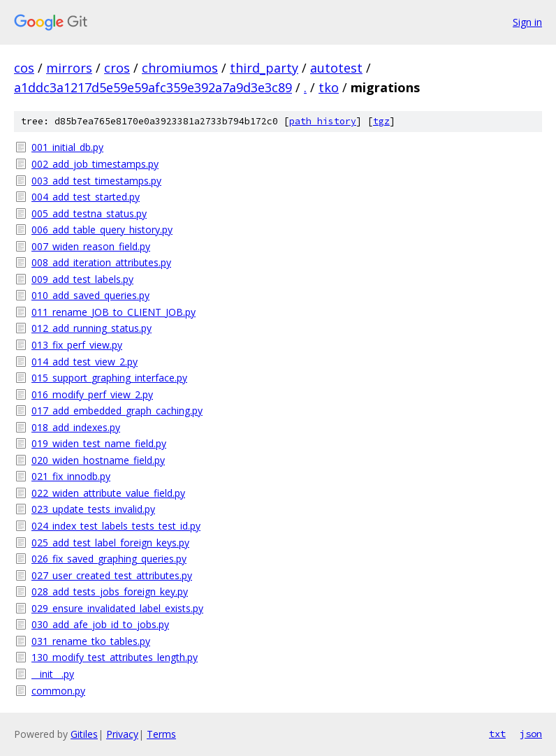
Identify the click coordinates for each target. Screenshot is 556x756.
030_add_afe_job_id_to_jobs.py (100, 624)
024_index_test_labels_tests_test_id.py (116, 526)
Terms (161, 734)
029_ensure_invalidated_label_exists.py (117, 608)
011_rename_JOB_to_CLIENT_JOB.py (114, 312)
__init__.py (53, 674)
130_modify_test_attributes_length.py (115, 657)
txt (497, 734)
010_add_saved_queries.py (90, 295)
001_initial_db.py (67, 147)
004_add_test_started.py (86, 197)
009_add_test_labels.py (82, 279)
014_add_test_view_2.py (85, 362)
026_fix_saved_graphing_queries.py (109, 559)
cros (117, 68)
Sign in (527, 22)
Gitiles (84, 734)
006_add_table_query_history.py (102, 230)
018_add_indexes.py (76, 427)
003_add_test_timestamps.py (96, 181)
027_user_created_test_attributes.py (112, 575)
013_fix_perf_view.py (77, 345)
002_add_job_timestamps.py (95, 164)
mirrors (69, 68)
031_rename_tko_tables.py (91, 641)
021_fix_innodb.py (71, 476)
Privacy (122, 734)
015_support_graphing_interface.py (109, 378)
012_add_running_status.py (92, 328)
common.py (58, 691)
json (531, 734)
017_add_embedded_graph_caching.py (117, 410)
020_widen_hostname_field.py (98, 460)
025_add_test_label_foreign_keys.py (110, 543)
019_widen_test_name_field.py (99, 443)
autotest (336, 68)
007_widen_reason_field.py (91, 246)
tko (329, 87)
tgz (381, 121)
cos (24, 68)
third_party (264, 68)
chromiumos (180, 68)
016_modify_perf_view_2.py (92, 394)
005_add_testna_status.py (89, 213)
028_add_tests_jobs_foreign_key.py (110, 591)
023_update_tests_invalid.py (93, 509)
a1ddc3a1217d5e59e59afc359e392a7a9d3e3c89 (153, 87)
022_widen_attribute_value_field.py (108, 493)
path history (323, 121)
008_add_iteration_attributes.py (101, 262)
